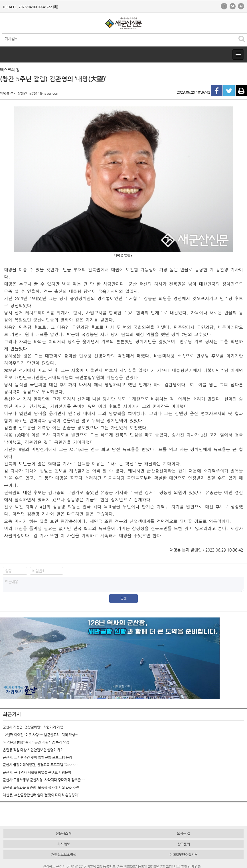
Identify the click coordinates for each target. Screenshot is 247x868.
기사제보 (64, 844)
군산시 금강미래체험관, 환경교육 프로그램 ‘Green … (41, 765)
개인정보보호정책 (64, 855)
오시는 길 (184, 833)
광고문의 (184, 844)
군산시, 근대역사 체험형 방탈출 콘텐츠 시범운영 (37, 772)
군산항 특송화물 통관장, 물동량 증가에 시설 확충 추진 (41, 788)
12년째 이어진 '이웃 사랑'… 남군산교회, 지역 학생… (41, 735)
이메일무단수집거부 (184, 855)
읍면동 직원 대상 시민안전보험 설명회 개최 (33, 750)
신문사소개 (63, 833)
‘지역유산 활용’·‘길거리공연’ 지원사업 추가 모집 (36, 742)
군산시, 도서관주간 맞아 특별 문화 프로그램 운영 (37, 757)
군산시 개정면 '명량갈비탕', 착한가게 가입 (33, 727)
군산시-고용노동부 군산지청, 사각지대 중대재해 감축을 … (44, 780)
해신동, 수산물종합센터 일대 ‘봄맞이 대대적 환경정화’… (42, 795)
